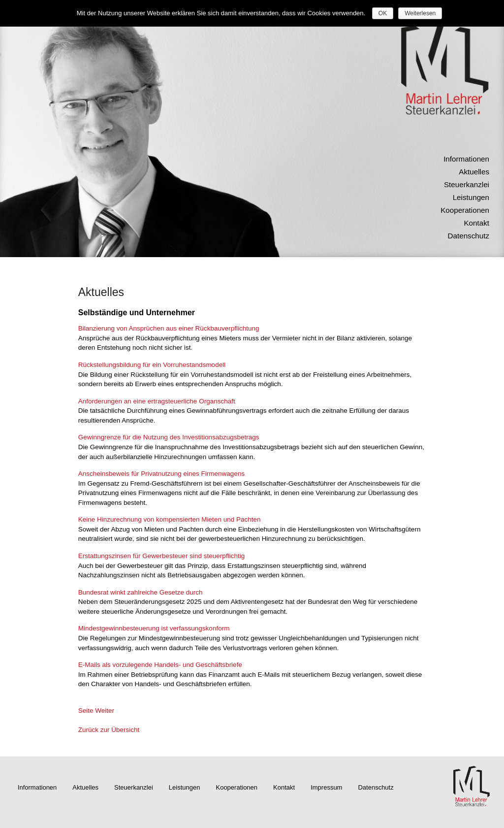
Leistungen (471, 197)
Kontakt (476, 223)
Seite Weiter (96, 711)
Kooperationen (465, 210)
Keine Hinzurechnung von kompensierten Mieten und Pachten (170, 519)
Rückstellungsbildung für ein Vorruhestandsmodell (152, 365)
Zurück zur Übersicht (109, 730)
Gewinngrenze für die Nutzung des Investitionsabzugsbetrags (169, 437)
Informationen (466, 159)
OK (383, 13)
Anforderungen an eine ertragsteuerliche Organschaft (157, 401)
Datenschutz (469, 236)
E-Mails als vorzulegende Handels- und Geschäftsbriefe (160, 665)
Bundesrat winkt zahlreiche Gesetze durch (141, 592)
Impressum (326, 787)
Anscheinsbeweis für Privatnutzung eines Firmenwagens (161, 474)
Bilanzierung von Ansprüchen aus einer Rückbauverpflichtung (169, 328)
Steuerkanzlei (467, 184)
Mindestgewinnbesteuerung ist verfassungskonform (154, 628)
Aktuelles (474, 172)
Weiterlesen (420, 13)
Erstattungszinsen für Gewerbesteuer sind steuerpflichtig (161, 556)
